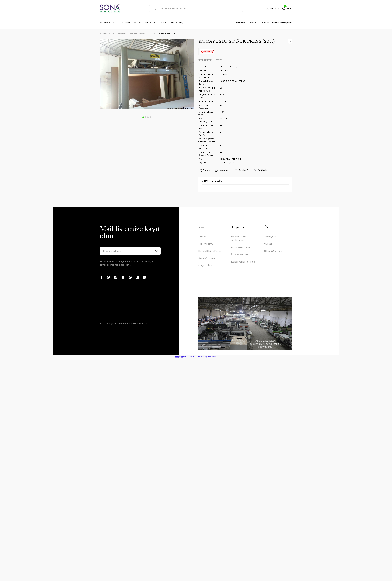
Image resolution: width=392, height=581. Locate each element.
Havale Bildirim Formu (210, 251)
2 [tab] (146, 117)
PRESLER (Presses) (228, 67)
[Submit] (157, 251)
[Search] (196, 8)
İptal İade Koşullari (241, 255)
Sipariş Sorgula (207, 258)
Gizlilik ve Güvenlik (241, 247)
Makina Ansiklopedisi (282, 23)
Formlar (253, 23)
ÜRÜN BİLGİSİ (213, 181)
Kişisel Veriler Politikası (243, 262)
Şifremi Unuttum (273, 251)
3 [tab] (148, 117)
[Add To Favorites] (290, 41)
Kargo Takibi (205, 265)
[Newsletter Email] (130, 251)
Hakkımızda (240, 23)
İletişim (202, 237)
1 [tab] (143, 117)
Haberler (264, 23)
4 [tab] (150, 117)
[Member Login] (272, 8)
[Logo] (110, 8)
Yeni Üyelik (270, 237)
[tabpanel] (147, 74)
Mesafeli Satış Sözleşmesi (239, 238)
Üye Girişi (269, 244)
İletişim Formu (206, 244)
